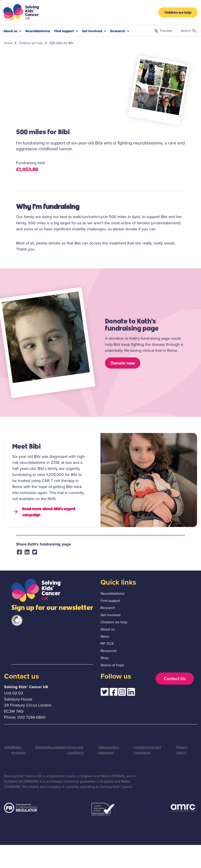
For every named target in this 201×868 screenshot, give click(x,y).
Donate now (123, 363)
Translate (163, 31)
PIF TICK (107, 643)
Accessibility (58, 747)
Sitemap (41, 747)
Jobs (8, 747)
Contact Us (175, 678)
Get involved (94, 31)
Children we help (178, 12)
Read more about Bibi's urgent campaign (44, 512)
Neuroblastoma (38, 31)
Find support (66, 31)
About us (12, 31)
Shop (105, 658)
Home (8, 43)
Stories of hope (112, 665)
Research (120, 31)
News (105, 636)
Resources (109, 651)
